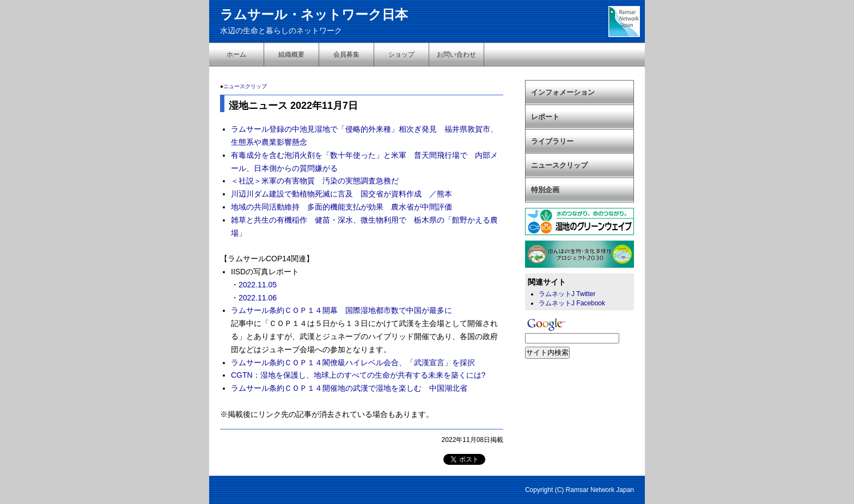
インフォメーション (563, 92)
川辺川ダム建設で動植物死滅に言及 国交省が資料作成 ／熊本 (341, 194)
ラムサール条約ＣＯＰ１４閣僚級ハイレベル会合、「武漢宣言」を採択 (353, 362)
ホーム (236, 54)
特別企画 (545, 190)
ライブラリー (552, 141)
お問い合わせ (456, 54)
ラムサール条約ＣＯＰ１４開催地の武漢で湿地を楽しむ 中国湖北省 (349, 388)
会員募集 (346, 54)
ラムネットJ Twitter (567, 294)
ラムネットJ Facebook (572, 303)
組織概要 (291, 54)
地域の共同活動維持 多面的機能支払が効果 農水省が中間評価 (345, 207)
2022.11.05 (258, 285)
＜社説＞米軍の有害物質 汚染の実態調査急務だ (315, 181)
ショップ (401, 54)
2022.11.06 (258, 298)
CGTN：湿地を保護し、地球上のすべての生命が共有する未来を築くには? (358, 375)
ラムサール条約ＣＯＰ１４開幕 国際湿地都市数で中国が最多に (341, 310)
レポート (545, 117)
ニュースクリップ (245, 86)
